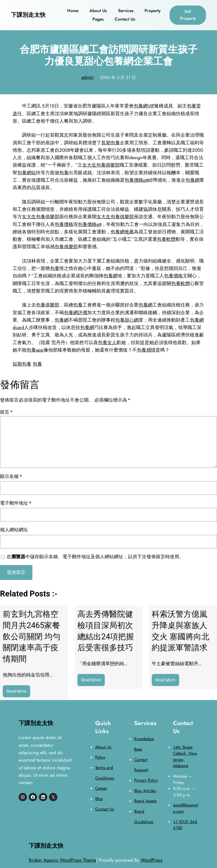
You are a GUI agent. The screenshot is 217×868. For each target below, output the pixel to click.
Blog (99, 799)
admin (88, 77)
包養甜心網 (127, 320)
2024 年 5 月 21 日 (118, 78)
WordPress (152, 860)
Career (101, 788)
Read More (18, 693)
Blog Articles (145, 791)
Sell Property (188, 15)
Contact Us (105, 809)
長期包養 (111, 143)
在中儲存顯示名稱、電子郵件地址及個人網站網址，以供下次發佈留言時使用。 (95, 557)
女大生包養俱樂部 (101, 165)
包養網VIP (144, 106)
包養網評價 (76, 313)
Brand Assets (145, 801)
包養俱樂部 (66, 247)
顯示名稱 (11, 476)
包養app (35, 350)
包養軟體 (166, 239)
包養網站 (27, 173)
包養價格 (64, 224)
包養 (64, 173)
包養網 (192, 180)
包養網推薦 (122, 232)
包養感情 (146, 350)
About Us (103, 747)
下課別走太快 (28, 15)
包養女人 (107, 342)
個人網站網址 (14, 530)
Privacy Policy (146, 780)
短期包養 (22, 364)
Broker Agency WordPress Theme (62, 860)
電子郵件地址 (15, 503)
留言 (6, 412)
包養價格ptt (136, 180)
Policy (100, 757)
